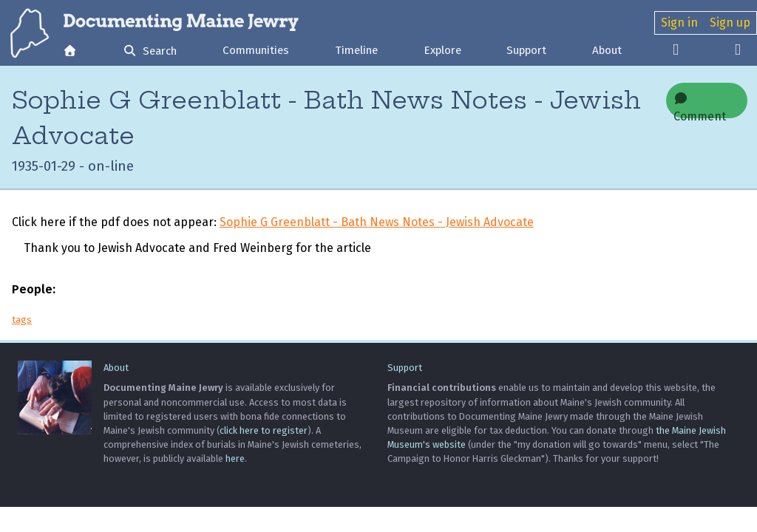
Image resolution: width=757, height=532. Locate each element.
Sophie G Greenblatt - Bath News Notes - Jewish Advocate (377, 222)
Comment (700, 105)
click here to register (264, 430)
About (607, 50)
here (235, 458)
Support (526, 50)
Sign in (679, 23)
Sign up (730, 23)
